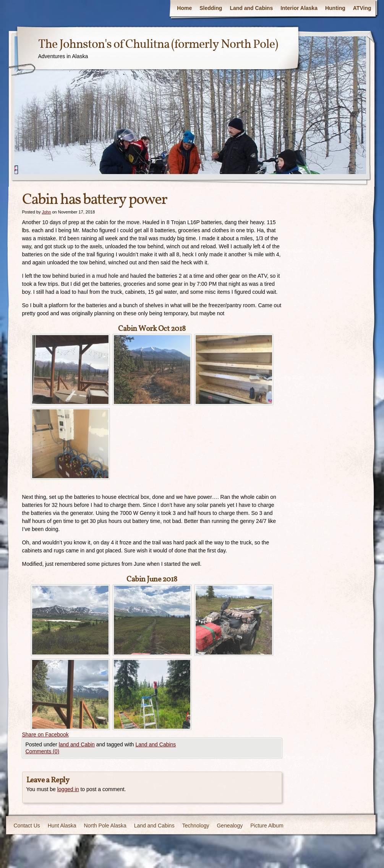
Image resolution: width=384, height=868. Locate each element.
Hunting (335, 8)
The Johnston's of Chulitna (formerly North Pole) (158, 45)
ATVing (362, 8)
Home (184, 8)
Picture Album (267, 826)
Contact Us (27, 826)
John (46, 212)
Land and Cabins (251, 8)
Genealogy (230, 826)
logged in (68, 789)
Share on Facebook (45, 734)
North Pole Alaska (105, 826)
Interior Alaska (299, 8)
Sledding (211, 8)
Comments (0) (43, 751)
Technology (196, 826)
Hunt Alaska (62, 826)
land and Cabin (77, 744)
